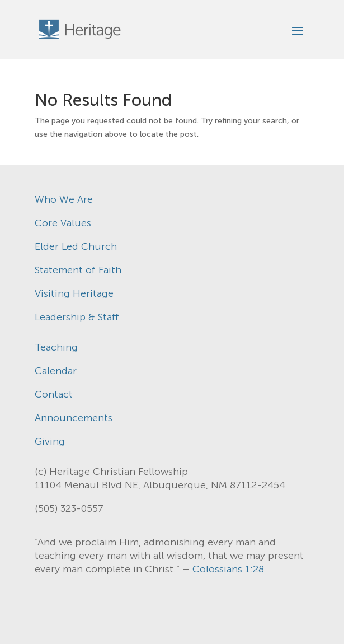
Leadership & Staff (77, 317)
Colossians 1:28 (228, 569)
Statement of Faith (78, 270)
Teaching (56, 347)
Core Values (63, 223)
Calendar (56, 371)
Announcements (74, 418)
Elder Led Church (76, 246)
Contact (54, 394)
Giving (50, 441)
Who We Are (64, 199)
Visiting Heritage (74, 293)
